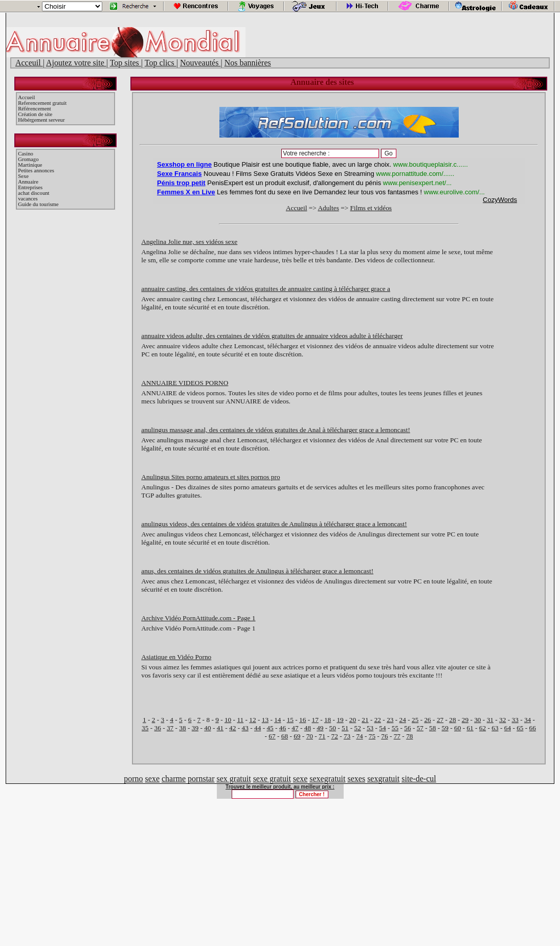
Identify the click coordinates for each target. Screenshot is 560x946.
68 (285, 736)
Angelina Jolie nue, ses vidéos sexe (189, 242)
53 (370, 728)
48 (308, 728)
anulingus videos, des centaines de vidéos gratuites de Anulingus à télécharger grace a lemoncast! (274, 524)
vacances (28, 199)
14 (277, 720)
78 (409, 736)
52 (357, 728)
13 (265, 720)
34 (528, 720)
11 (240, 720)
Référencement (35, 109)
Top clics (161, 63)
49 (320, 728)
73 (347, 736)
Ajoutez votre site (76, 63)
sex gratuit (234, 779)
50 (333, 728)
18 (328, 720)
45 (270, 728)
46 (283, 728)
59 (445, 728)
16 (303, 720)
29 (465, 720)
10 (228, 720)
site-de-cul (419, 779)
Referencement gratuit (42, 103)
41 (220, 728)
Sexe (23, 176)
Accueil (26, 97)
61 (470, 728)
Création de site (35, 114)
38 (182, 728)
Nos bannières (248, 63)
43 (245, 728)
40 (207, 728)
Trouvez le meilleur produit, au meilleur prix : (280, 787)
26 (427, 720)
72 (335, 736)
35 (145, 728)
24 (403, 720)
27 (440, 720)
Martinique (30, 165)
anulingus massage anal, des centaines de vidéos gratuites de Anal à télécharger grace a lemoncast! (276, 430)
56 (407, 728)
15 (290, 720)
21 (365, 720)
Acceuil (29, 63)
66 (533, 728)
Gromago (28, 159)
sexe (152, 779)
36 (157, 728)
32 (502, 720)
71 (322, 736)
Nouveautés (200, 63)
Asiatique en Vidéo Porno (176, 657)
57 (420, 728)
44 (257, 728)
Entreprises (30, 187)
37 (170, 728)
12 (252, 720)
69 (297, 736)
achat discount (33, 193)
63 (495, 728)
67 (272, 736)
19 (340, 720)
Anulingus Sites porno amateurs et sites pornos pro (210, 477)
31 (490, 720)
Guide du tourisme (38, 204)
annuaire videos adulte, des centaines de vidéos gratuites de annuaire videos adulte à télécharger (272, 336)
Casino (26, 154)
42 (232, 728)
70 (310, 736)
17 (315, 720)
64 (508, 728)
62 (483, 728)
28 (452, 720)
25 (415, 720)
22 (378, 720)
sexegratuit (327, 779)
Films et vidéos (371, 208)
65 (520, 728)
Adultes (328, 208)
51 (345, 728)
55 (395, 728)
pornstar (201, 779)
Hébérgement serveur (41, 120)
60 (457, 728)
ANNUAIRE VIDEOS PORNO (185, 383)
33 (515, 720)
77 (397, 736)
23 (390, 720)
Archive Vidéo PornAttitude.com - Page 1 (198, 618)
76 (384, 736)
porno (133, 779)
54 (382, 728)
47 (295, 728)
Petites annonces (36, 171)
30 (477, 720)
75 (372, 736)
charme (174, 779)
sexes (356, 779)
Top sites (126, 63)
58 (432, 728)
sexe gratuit (272, 779)
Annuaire (28, 182)
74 (359, 736)
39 (195, 728)
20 (353, 720)
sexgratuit (383, 779)
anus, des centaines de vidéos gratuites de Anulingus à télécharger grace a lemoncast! (257, 571)
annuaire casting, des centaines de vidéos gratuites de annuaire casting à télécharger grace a (266, 289)
